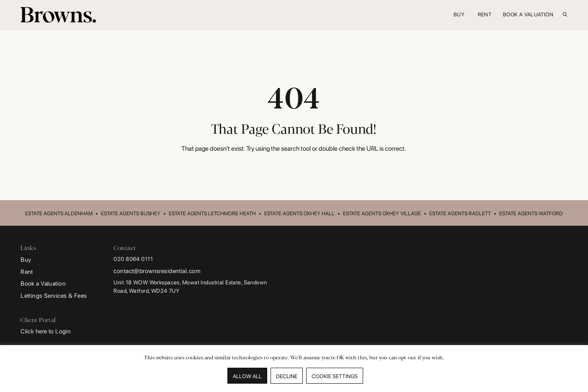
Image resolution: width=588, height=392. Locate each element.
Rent (27, 272)
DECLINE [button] (287, 376)
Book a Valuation (43, 283)
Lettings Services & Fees (54, 295)
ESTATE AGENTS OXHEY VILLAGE (382, 213)
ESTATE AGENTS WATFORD (531, 213)
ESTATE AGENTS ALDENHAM (59, 213)
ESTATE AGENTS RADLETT (460, 213)
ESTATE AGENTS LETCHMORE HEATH (212, 213)
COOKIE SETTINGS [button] (335, 376)
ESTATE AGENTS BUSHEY (131, 213)
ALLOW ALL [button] (247, 376)
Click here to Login (46, 331)
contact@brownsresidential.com (157, 271)
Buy (26, 259)
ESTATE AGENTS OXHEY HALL (299, 213)
